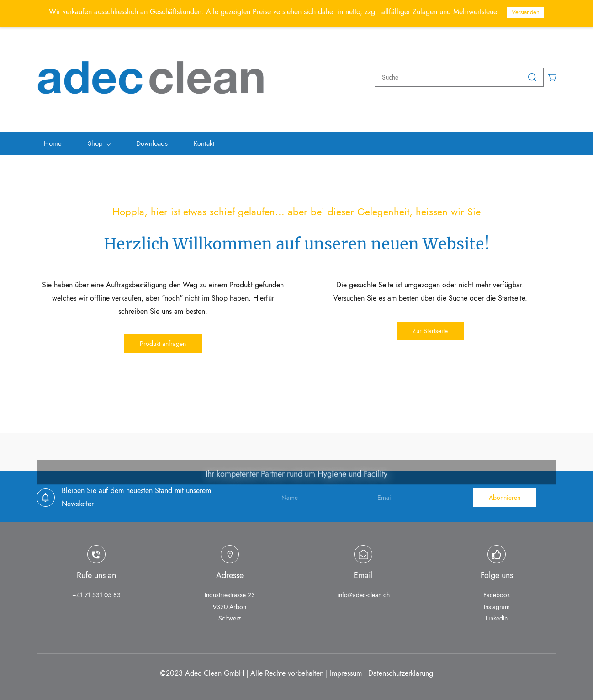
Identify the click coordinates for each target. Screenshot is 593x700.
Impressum (346, 670)
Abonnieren (505, 495)
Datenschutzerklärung (401, 670)
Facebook (497, 592)
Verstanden (526, 12)
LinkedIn (497, 615)
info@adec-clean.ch (363, 592)
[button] (163, 341)
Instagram (497, 604)
